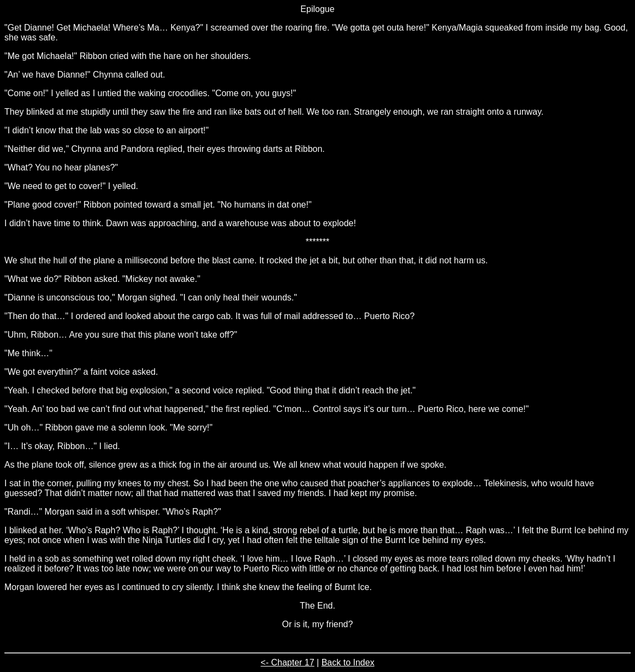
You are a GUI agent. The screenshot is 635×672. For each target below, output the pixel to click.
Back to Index (348, 662)
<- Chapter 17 (287, 662)
